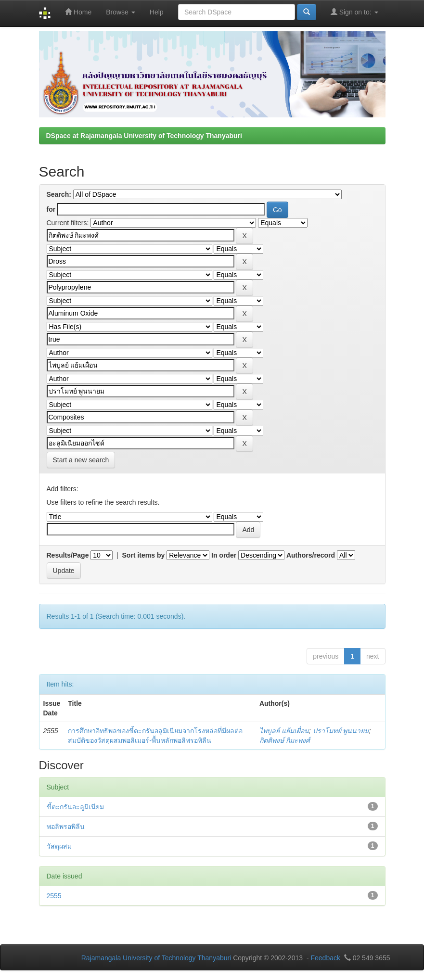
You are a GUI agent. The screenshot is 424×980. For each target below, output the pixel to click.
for (51, 209)
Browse (121, 12)
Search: (59, 194)
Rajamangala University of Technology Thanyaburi (156, 958)
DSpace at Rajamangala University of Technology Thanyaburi (144, 136)
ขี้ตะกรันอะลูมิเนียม (75, 807)
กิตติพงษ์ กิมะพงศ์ (285, 740)
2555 (54, 896)
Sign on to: (354, 12)
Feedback (325, 958)
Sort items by (144, 555)
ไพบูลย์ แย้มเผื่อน (284, 731)
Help (157, 12)
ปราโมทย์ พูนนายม (341, 731)
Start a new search (81, 460)
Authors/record (311, 555)
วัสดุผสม (59, 846)
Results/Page (68, 555)
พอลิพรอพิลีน (66, 827)
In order (224, 555)
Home (78, 12)
